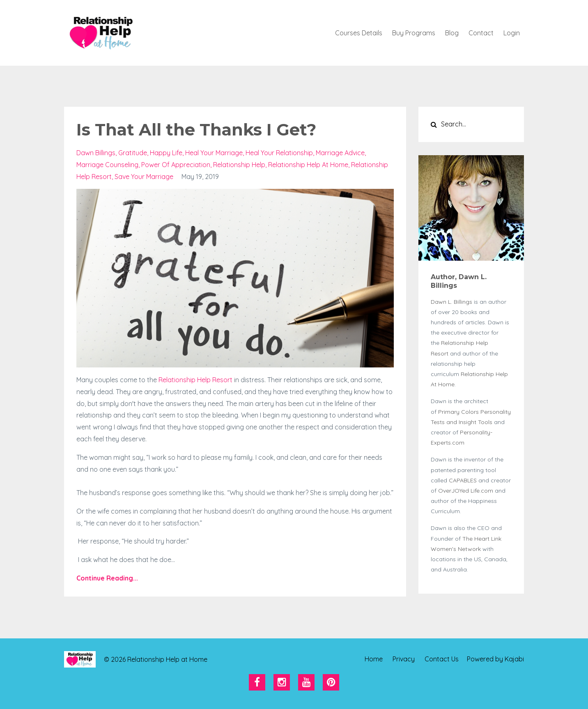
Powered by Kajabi (495, 659)
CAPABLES (464, 480)
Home (374, 659)
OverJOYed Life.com (466, 491)
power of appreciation (176, 165)
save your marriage (144, 177)
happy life (166, 153)
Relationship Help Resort (195, 380)
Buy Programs (414, 33)
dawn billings (96, 153)
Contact (481, 33)
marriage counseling (107, 165)
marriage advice (340, 153)
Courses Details (359, 33)
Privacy (404, 659)
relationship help (239, 165)
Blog (452, 33)
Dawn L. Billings (451, 302)
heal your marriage (214, 153)
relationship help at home (308, 165)
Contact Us (442, 659)
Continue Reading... (107, 578)
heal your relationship (279, 153)
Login (512, 33)
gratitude (133, 153)
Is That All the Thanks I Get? (196, 130)
